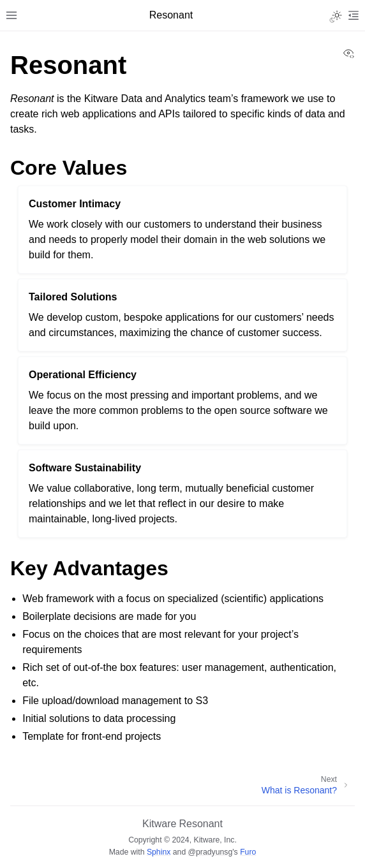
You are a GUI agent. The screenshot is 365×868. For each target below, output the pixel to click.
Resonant (201, 824)
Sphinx (159, 852)
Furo (248, 852)
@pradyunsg (211, 852)
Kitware (159, 824)
